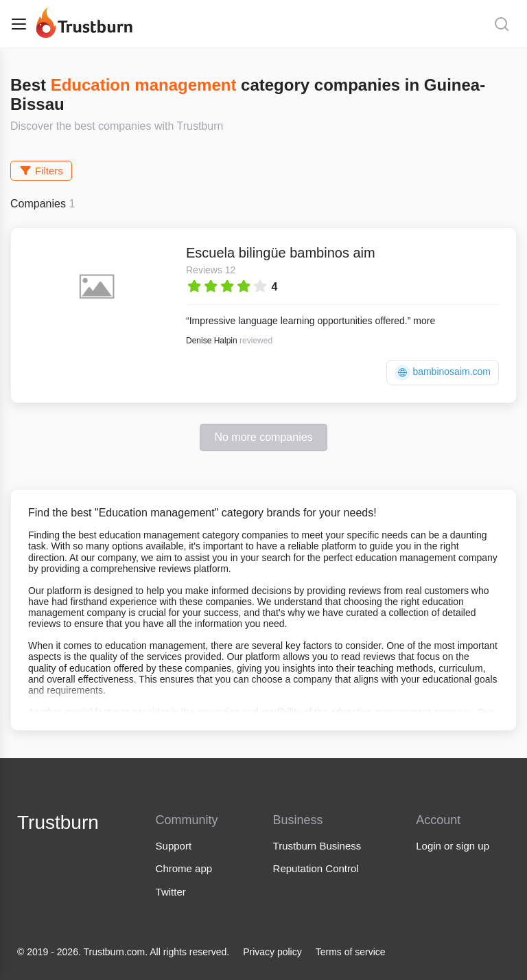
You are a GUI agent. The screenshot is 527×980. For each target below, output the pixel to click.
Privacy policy (272, 952)
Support (174, 846)
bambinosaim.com (443, 373)
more (424, 321)
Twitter (171, 892)
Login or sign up (453, 846)
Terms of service (351, 952)
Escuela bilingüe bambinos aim (281, 253)
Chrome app (184, 868)
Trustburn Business (317, 846)
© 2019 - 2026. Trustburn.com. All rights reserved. (123, 952)
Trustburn (58, 822)
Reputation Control (316, 868)
